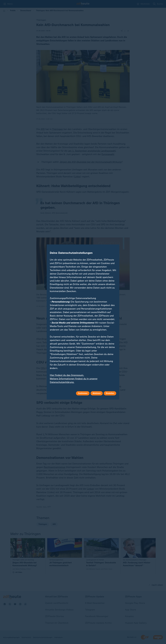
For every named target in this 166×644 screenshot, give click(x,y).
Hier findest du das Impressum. (67, 375)
